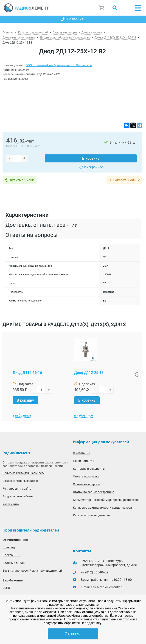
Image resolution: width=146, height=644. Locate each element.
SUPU (6, 588)
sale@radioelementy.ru (107, 587)
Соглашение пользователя (20, 481)
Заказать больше (127, 180)
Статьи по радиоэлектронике (94, 492)
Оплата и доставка (86, 476)
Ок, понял (73, 634)
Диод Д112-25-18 (89, 373)
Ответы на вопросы (87, 484)
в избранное (94, 167)
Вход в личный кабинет (18, 496)
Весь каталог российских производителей (32, 571)
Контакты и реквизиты (89, 469)
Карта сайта (11, 504)
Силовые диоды (14, 563)
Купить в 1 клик (22, 180)
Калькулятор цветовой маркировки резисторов (106, 500)
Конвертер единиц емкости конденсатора (102, 508)
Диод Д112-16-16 (27, 373)
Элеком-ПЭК (11, 555)
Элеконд (9, 547)
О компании (82, 453)
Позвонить (73, 19)
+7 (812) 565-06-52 (95, 572)
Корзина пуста (101, 8)
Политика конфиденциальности (24, 473)
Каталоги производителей (91, 515)
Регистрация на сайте (17, 489)
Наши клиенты (84, 461)
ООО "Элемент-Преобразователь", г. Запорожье (59, 65)
